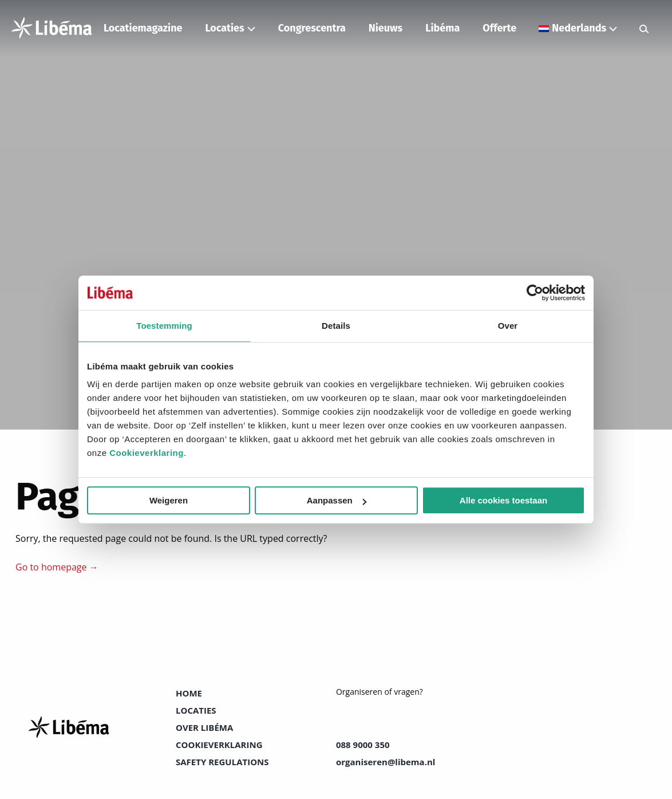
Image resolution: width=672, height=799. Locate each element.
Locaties (224, 28)
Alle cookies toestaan (503, 500)
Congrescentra (312, 28)
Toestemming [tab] (164, 326)
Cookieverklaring (147, 453)
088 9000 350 (363, 745)
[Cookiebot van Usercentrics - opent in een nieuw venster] (535, 293)
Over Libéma (204, 727)
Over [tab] (508, 326)
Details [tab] (336, 326)
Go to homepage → (57, 567)
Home (189, 693)
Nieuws (386, 28)
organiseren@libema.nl (386, 762)
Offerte (499, 28)
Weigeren (169, 500)
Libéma (442, 28)
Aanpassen (337, 500)
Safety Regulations (222, 762)
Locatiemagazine (143, 28)
